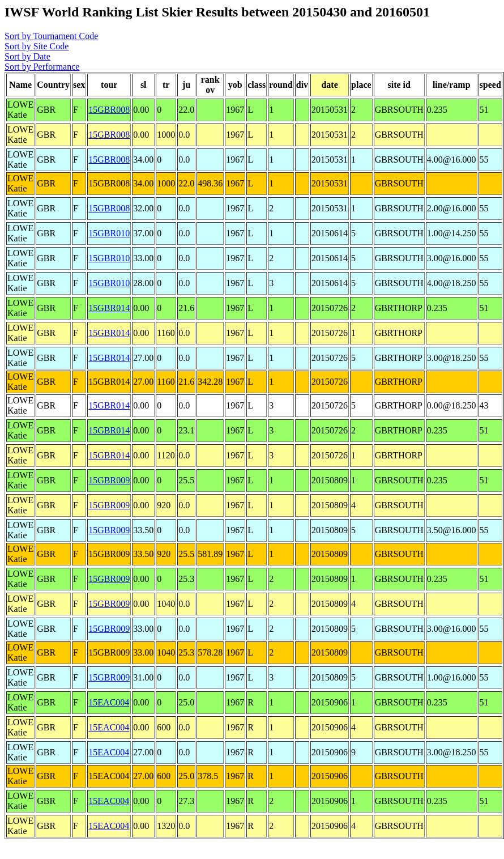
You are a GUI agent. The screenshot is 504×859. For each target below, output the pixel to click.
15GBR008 (109, 110)
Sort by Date (27, 56)
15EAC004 (109, 702)
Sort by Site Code (37, 46)
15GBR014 (109, 308)
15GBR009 (109, 480)
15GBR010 (109, 233)
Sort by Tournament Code (51, 36)
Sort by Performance (42, 67)
